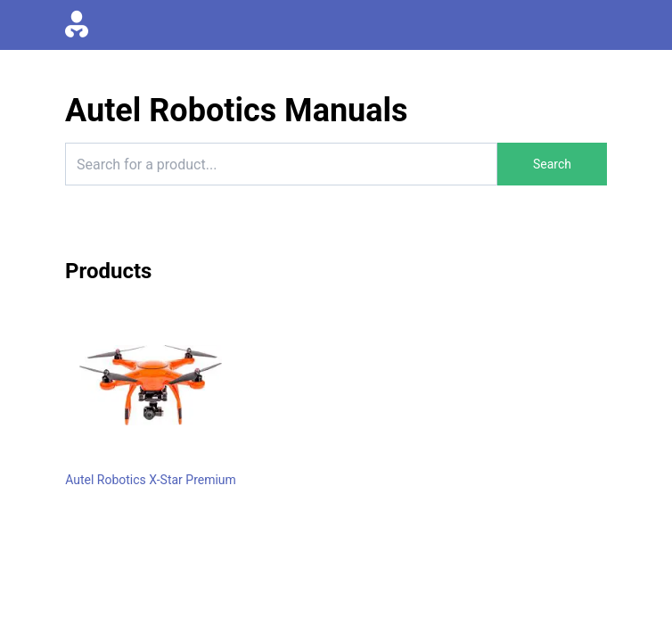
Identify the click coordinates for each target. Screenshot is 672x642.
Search (552, 164)
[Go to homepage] (77, 25)
